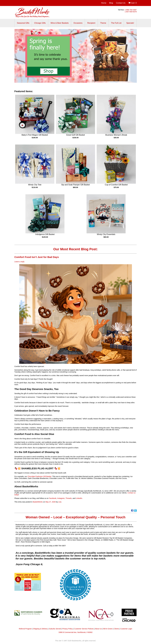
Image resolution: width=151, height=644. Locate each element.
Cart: (132, 3)
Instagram (61, 498)
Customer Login (126, 629)
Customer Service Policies (84, 629)
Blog (111, 3)
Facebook (53, 498)
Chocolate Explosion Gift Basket (39, 476)
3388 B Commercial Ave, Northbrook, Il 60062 (75, 632)
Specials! (130, 23)
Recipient (91, 23)
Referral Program (25, 629)
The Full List (116, 23)
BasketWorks (38, 502)
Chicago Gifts (40, 23)
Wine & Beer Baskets (60, 23)
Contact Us (121, 3)
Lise (60, 502)
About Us (98, 629)
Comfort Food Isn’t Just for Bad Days (37, 257)
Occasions (78, 23)
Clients (116, 629)
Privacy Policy (68, 629)
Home (104, 3)
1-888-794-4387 (131, 10)
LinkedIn (79, 498)
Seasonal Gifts (23, 23)
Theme (103, 23)
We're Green (108, 629)
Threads (69, 498)
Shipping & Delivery (40, 629)
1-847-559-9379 (131, 12)
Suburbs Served (55, 629)
